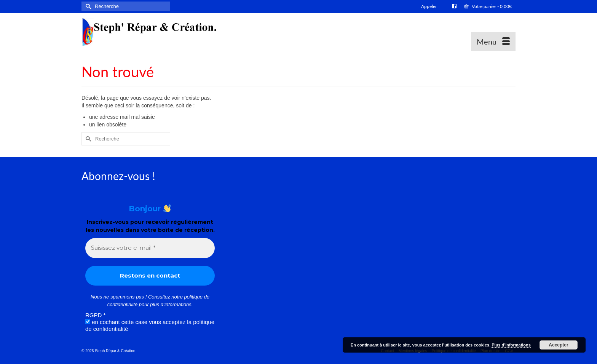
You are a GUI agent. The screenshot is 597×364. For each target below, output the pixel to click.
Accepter (558, 345)
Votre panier (488, 6)
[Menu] (493, 42)
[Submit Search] (87, 6)
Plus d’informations (511, 345)
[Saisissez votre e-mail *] (150, 248)
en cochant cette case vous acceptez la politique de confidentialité (150, 325)
